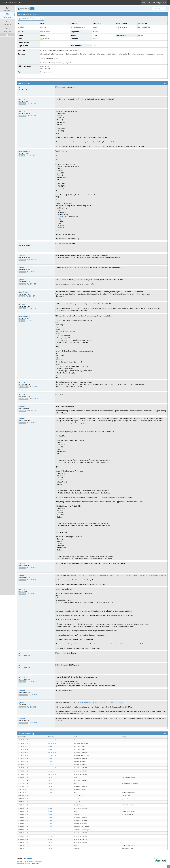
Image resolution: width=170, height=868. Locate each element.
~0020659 (32, 423)
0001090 (62, 217)
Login (32, 9)
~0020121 (32, 411)
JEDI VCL (146, 3)
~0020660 (32, 568)
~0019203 (32, 320)
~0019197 (32, 296)
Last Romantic (25, 151)
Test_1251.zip (62, 653)
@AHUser (59, 575)
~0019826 (35, 398)
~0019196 (32, 284)
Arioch (22, 99)
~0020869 (35, 723)
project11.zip (62, 243)
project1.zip (61, 87)
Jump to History (38, 19)
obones (23, 382)
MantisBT (29, 859)
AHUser (23, 407)
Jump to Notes (24, 19)
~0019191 (32, 103)
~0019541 (35, 386)
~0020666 (32, 681)
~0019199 (32, 308)
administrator (26, 863)
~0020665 (32, 593)
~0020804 (35, 695)
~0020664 (32, 580)
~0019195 (32, 272)
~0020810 (32, 707)
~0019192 (32, 115)
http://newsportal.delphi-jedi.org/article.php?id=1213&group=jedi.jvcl (100, 703)
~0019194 (32, 260)
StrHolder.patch (63, 665)
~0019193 (32, 155)
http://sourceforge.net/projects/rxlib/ (76, 268)
